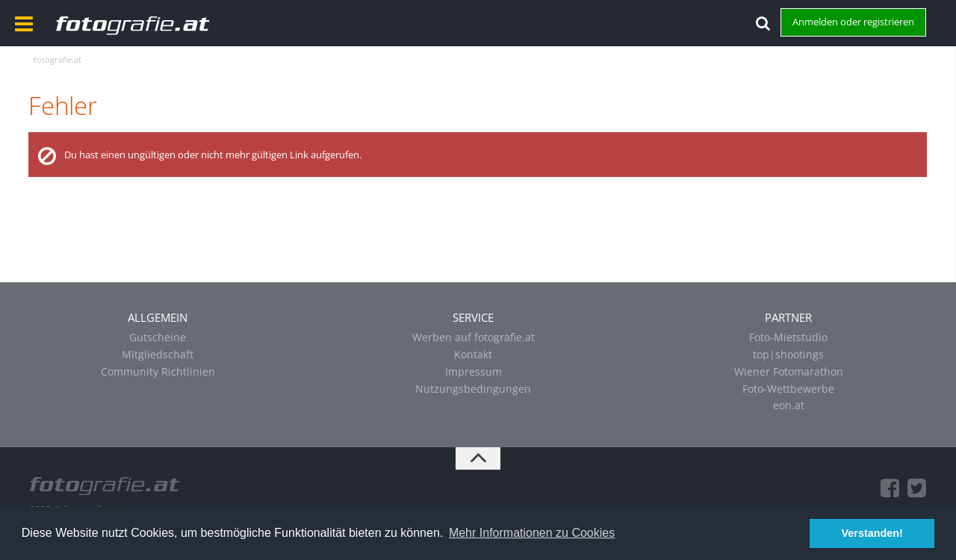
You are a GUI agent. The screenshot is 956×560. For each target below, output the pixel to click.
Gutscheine (158, 337)
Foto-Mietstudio (788, 337)
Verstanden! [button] (872, 533)
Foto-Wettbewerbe (788, 389)
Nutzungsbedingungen (473, 389)
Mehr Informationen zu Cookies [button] (532, 533)
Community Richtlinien (158, 371)
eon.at (789, 405)
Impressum (474, 371)
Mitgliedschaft (158, 354)
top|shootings (788, 354)
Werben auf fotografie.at (474, 337)
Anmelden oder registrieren (853, 22)
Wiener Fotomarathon (789, 371)
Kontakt (473, 354)
